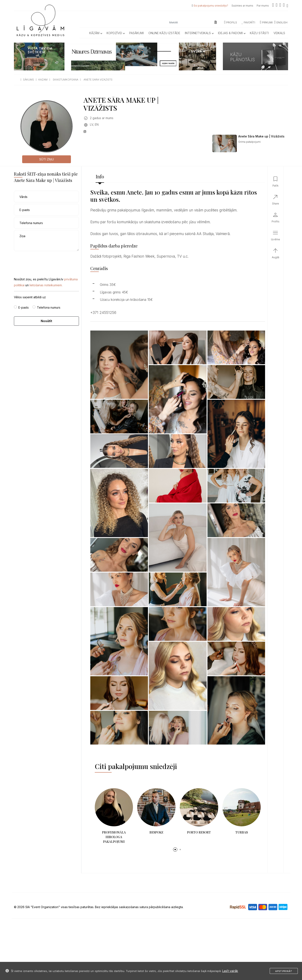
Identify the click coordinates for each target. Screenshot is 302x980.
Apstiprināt (284, 971)
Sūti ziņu (47, 159)
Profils (231, 22)
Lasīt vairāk (230, 971)
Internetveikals (199, 33)
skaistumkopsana (66, 80)
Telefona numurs (49, 307)
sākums (28, 80)
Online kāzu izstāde (164, 33)
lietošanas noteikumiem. (46, 285)
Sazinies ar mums (242, 6)
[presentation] (46, 261)
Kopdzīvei (116, 33)
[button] (175, 850)
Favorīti (249, 22)
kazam (43, 80)
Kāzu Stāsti (259, 33)
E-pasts (24, 307)
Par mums (263, 6)
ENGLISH (281, 22)
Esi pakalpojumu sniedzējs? (211, 6)
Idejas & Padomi (232, 33)
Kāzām (96, 33)
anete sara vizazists (98, 80)
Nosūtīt (46, 321)
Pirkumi (266, 22)
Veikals (279, 33)
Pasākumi (136, 33)
